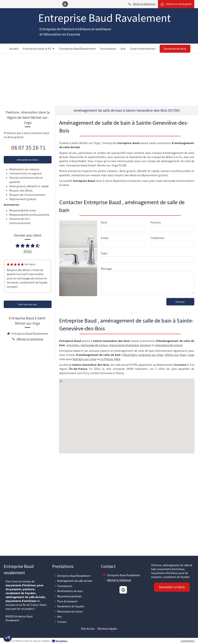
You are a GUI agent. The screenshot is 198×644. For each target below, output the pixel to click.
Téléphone (157, 238)
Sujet (104, 253)
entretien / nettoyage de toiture (87, 345)
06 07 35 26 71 (28, 148)
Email (105, 238)
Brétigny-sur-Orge (85, 359)
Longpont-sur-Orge (151, 355)
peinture (145, 345)
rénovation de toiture (169, 345)
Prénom (156, 222)
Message (106, 269)
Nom (104, 222)
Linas (191, 355)
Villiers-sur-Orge (175, 355)
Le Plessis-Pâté (110, 359)
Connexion (187, 641)
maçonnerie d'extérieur (124, 345)
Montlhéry (130, 355)
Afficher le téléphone (144, 4)
